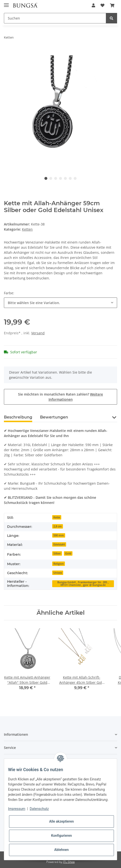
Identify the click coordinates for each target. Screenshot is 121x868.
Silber (57, 553)
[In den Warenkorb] (8, 53)
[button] (93, 5)
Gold (68, 553)
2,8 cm (58, 526)
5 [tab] (65, 178)
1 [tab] (46, 178)
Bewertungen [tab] (54, 417)
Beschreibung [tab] (18, 417)
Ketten (27, 229)
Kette (57, 517)
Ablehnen (61, 850)
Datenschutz (39, 809)
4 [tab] (60, 178)
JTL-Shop (69, 862)
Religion (59, 564)
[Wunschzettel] (102, 5)
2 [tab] (51, 178)
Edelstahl (59, 544)
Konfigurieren (61, 836)
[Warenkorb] (112, 5)
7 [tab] (75, 178)
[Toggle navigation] (6, 3)
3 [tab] (56, 178)
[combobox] (60, 303)
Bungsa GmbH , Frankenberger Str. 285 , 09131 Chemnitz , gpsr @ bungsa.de (83, 584)
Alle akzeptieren (61, 821)
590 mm (59, 535)
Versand (38, 333)
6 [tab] (70, 178)
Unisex (58, 573)
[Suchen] (55, 18)
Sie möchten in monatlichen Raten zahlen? (60, 397)
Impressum (17, 809)
